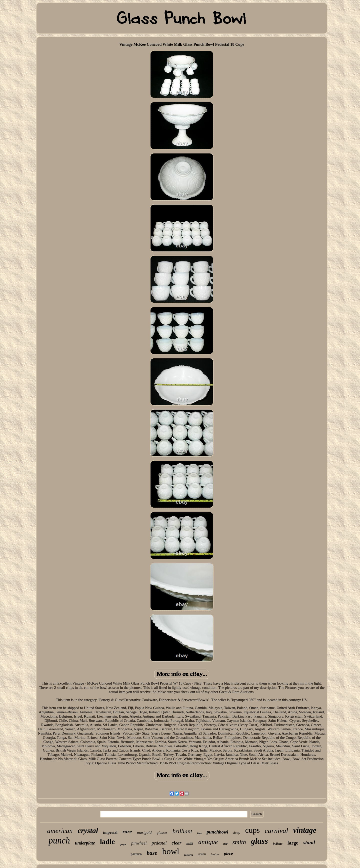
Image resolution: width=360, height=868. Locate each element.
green (202, 854)
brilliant (182, 831)
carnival (276, 831)
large (293, 843)
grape (123, 844)
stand (309, 843)
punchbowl (217, 832)
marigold (144, 832)
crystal (88, 830)
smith (239, 842)
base (152, 853)
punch (59, 841)
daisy (237, 833)
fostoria (189, 855)
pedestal (159, 843)
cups (252, 830)
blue (199, 833)
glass (259, 841)
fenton (215, 854)
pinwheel (139, 843)
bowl (171, 851)
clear (176, 843)
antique (208, 842)
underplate (85, 843)
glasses (162, 833)
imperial (110, 832)
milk (190, 844)
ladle (107, 842)
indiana (278, 844)
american (60, 831)
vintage (305, 830)
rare (127, 831)
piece (228, 854)
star (225, 844)
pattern (136, 854)
